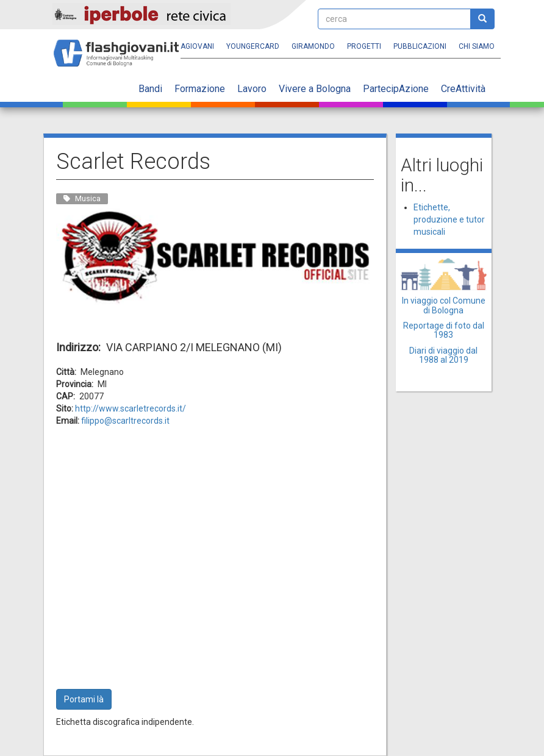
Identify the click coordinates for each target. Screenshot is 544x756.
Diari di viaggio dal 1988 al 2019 (443, 355)
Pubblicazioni (420, 46)
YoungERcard (253, 46)
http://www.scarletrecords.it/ (131, 408)
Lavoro (252, 89)
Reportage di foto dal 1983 (444, 330)
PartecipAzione (396, 89)
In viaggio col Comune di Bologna (444, 305)
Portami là (84, 699)
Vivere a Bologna (315, 89)
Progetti (364, 46)
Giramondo (313, 46)
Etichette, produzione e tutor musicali (449, 219)
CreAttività (463, 89)
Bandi (150, 89)
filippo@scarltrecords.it (125, 421)
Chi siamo (477, 46)
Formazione (200, 89)
